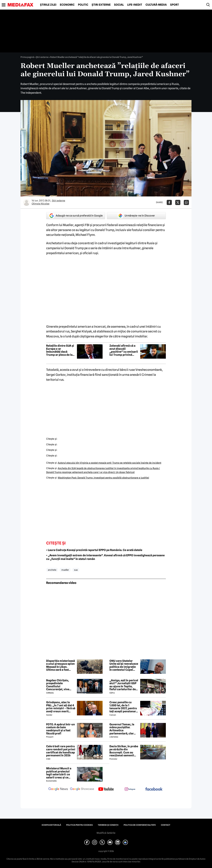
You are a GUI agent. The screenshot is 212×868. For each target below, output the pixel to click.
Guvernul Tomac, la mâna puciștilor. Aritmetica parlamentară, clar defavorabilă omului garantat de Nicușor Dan (123, 729)
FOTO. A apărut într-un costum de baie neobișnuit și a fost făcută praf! (61, 729)
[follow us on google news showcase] (82, 789)
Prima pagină (27, 57)
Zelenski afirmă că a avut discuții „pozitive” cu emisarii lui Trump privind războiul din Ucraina (124, 350)
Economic (67, 5)
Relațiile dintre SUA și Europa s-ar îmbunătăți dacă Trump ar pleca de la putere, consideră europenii (60, 350)
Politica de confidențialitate (140, 825)
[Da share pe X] (178, 202)
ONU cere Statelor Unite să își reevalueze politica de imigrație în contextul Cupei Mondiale (124, 665)
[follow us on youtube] (106, 789)
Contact (166, 825)
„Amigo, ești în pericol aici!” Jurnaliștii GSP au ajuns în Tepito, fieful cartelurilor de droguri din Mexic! (124, 685)
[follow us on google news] (58, 789)
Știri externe (101, 5)
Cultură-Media (156, 5)
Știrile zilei (48, 5)
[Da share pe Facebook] (169, 202)
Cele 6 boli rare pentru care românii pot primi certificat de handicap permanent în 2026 (61, 751)
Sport (174, 5)
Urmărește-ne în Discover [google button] (136, 216)
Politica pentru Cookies (79, 825)
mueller (65, 570)
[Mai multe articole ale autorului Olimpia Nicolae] (26, 202)
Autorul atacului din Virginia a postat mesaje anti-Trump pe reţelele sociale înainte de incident (110, 463)
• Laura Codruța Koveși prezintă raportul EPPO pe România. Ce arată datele (94, 550)
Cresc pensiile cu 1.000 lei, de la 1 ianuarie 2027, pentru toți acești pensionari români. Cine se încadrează (123, 707)
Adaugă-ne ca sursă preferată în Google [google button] (76, 216)
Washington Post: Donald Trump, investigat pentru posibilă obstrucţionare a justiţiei (103, 478)
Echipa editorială (51, 825)
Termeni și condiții (108, 825)
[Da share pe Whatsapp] (186, 202)
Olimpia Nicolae (41, 204)
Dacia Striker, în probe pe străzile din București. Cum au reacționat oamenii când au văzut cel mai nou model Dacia (124, 751)
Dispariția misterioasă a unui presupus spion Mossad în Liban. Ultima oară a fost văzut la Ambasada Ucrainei (61, 665)
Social (119, 5)
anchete (52, 570)
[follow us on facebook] (154, 789)
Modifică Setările (106, 833)
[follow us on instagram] (130, 789)
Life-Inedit (135, 5)
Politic (83, 5)
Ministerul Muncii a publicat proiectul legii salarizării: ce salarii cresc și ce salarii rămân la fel (59, 773)
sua (76, 570)
